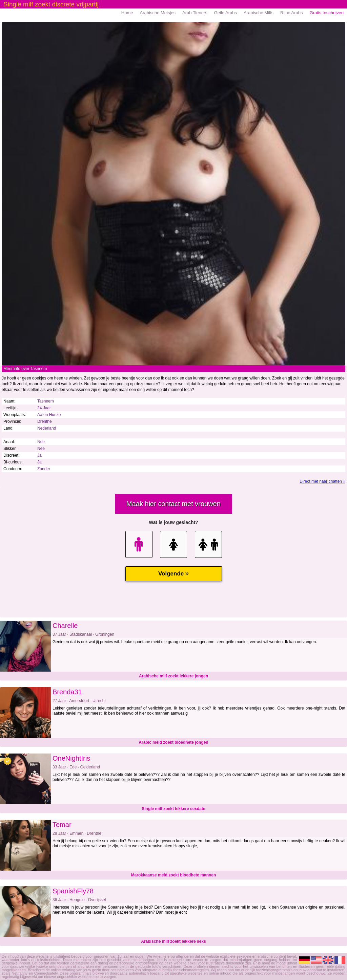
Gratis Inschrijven (327, 13)
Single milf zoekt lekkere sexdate (173, 809)
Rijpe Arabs (291, 13)
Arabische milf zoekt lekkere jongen (173, 676)
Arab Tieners (195, 13)
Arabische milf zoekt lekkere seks (173, 941)
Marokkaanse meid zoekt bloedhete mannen (174, 875)
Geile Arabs (226, 13)
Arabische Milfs (259, 13)
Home (127, 13)
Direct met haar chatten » (322, 481)
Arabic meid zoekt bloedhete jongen (173, 742)
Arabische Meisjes (158, 13)
